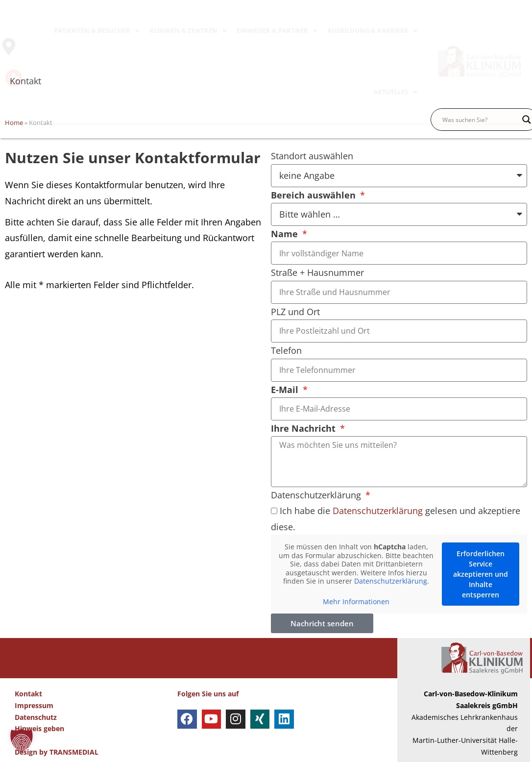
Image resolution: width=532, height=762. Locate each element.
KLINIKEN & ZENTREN (188, 30)
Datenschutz (36, 717)
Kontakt (28, 694)
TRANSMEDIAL (74, 752)
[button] (22, 740)
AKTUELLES (395, 92)
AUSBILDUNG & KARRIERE (372, 30)
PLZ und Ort (295, 312)
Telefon (286, 350)
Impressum (34, 705)
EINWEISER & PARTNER (277, 30)
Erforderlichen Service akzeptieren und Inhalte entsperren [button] (481, 574)
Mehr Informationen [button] (356, 602)
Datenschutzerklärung (317, 495)
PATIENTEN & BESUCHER (97, 30)
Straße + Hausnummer (317, 272)
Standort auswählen (312, 156)
